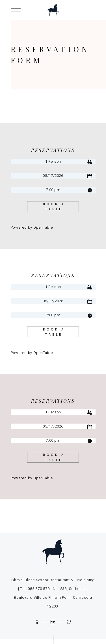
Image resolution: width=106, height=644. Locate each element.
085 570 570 (39, 589)
